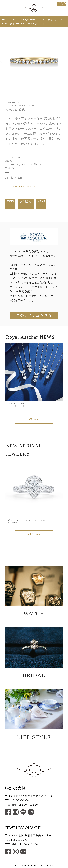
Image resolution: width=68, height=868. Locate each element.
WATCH (34, 591)
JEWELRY (15, 20)
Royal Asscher (30, 20)
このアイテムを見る (34, 315)
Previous (4, 493)
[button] (67, 61)
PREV (10, 201)
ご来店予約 (61, 5)
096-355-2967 (21, 840)
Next (64, 493)
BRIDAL (34, 653)
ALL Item (34, 534)
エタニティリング (50, 20)
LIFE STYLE (34, 715)
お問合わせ (26, 204)
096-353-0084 (21, 800)
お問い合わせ (61, 3)
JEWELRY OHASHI (24, 186)
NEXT (41, 201)
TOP (4, 20)
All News (34, 420)
